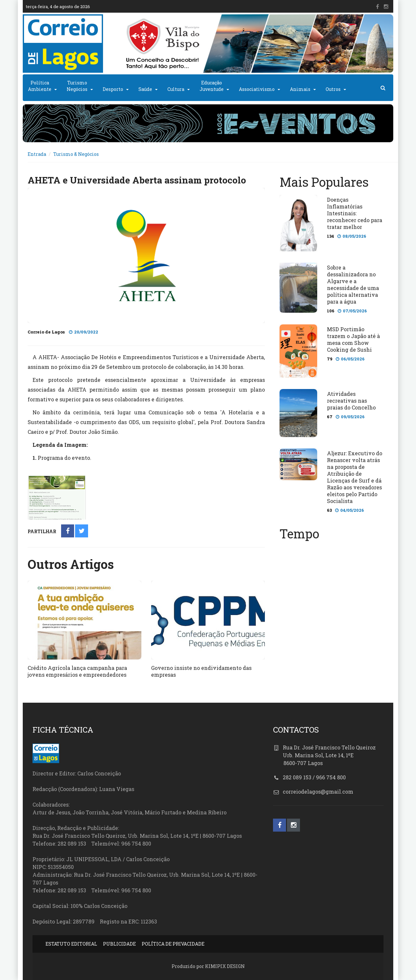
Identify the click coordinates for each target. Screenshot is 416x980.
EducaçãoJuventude (212, 86)
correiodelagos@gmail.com (318, 792)
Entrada (37, 154)
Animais (300, 89)
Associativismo (257, 89)
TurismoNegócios (77, 86)
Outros (333, 89)
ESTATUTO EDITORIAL (71, 944)
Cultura (176, 89)
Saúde (145, 89)
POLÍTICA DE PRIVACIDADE (173, 944)
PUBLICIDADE (119, 944)
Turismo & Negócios (76, 154)
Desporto (113, 89)
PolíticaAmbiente (40, 86)
